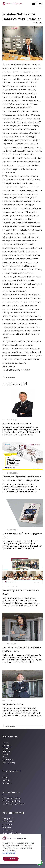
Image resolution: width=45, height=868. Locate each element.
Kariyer (5, 754)
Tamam (11, 859)
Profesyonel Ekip (9, 819)
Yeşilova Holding (9, 763)
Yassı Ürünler (7, 783)
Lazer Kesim (7, 827)
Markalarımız (7, 745)
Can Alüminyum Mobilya (12, 798)
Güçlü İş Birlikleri (9, 822)
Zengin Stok (7, 824)
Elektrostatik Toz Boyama (12, 833)
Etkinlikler (6, 751)
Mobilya (5, 777)
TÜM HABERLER (9, 377)
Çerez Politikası (8, 760)
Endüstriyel (7, 780)
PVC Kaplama (8, 830)
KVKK (4, 757)
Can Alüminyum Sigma (11, 801)
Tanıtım (5, 742)
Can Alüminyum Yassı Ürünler (14, 804)
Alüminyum (7, 748)
